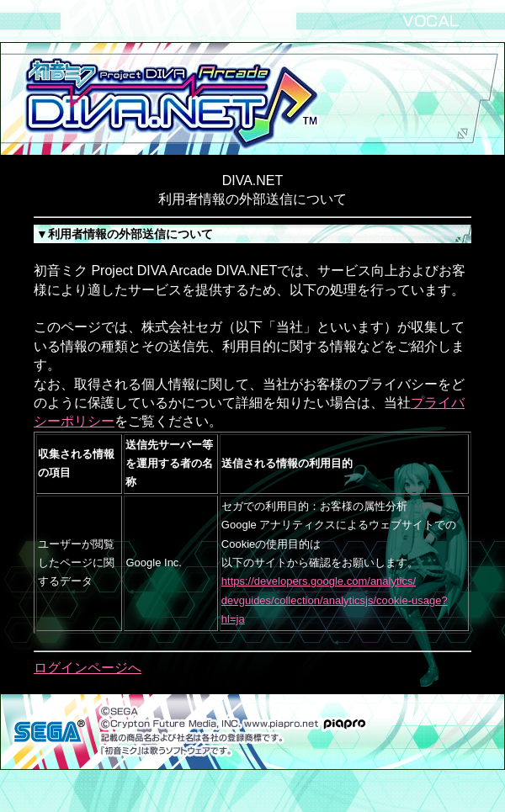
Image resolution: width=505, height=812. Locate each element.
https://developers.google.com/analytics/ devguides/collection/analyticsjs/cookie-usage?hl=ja (335, 600)
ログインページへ (88, 668)
